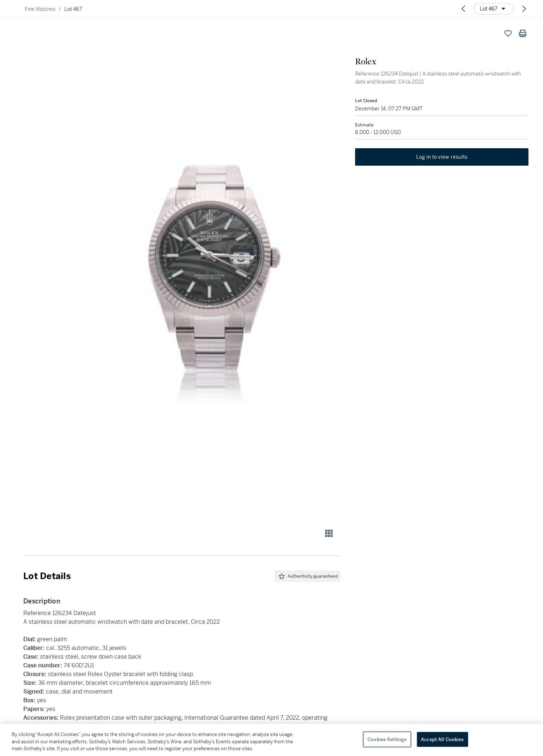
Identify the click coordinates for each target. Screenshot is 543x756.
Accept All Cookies (442, 739)
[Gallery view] (329, 533)
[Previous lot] (463, 9)
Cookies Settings (387, 739)
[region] (271, 740)
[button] (210, 273)
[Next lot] (524, 9)
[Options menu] (494, 9)
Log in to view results (442, 157)
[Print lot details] (523, 33)
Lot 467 (73, 9)
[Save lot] (508, 33)
